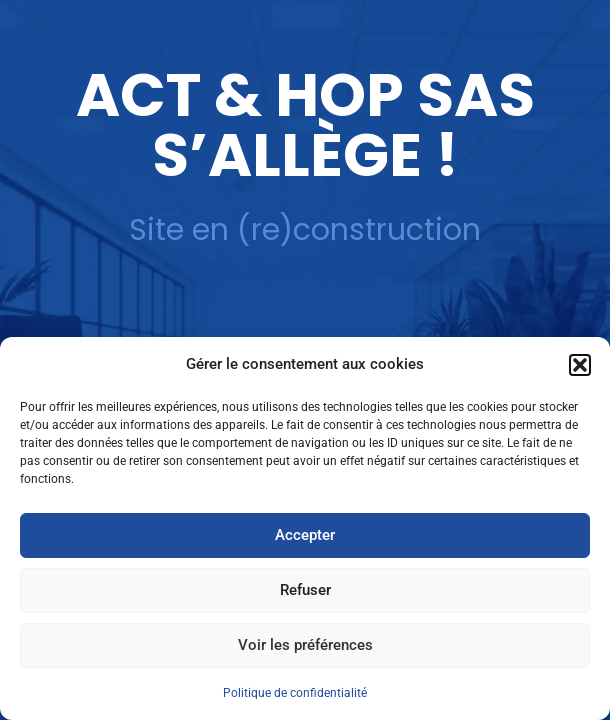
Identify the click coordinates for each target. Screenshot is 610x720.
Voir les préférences (305, 645)
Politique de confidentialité (295, 693)
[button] (580, 365)
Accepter (305, 535)
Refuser (305, 590)
